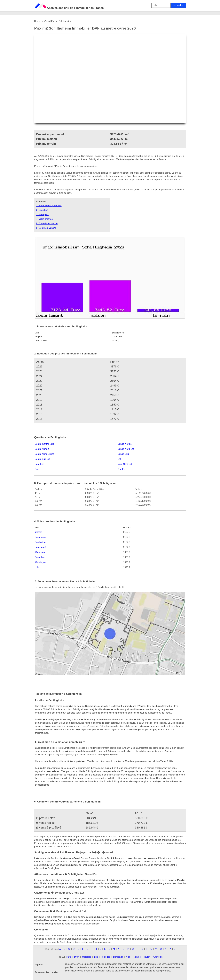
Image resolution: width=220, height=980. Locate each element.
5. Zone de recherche (47, 223)
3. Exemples (42, 215)
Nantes (137, 957)
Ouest (38, 469)
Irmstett (38, 532)
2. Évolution (42, 210)
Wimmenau (40, 552)
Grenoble (158, 957)
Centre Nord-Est (126, 449)
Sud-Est (121, 469)
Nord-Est (39, 464)
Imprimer (39, 965)
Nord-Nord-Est (125, 464)
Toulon (147, 957)
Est (119, 459)
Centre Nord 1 (125, 444)
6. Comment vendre (46, 228)
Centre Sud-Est (42, 459)
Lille (96, 957)
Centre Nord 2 (42, 449)
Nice (128, 957)
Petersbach (40, 557)
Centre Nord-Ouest (44, 454)
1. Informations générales (49, 206)
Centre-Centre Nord (45, 444)
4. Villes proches (44, 219)
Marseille (87, 957)
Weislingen (40, 562)
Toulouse (106, 957)
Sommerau (40, 537)
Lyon (77, 957)
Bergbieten (40, 542)
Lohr (37, 567)
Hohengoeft (40, 547)
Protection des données (47, 972)
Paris (69, 957)
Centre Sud (123, 454)
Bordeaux (118, 957)
